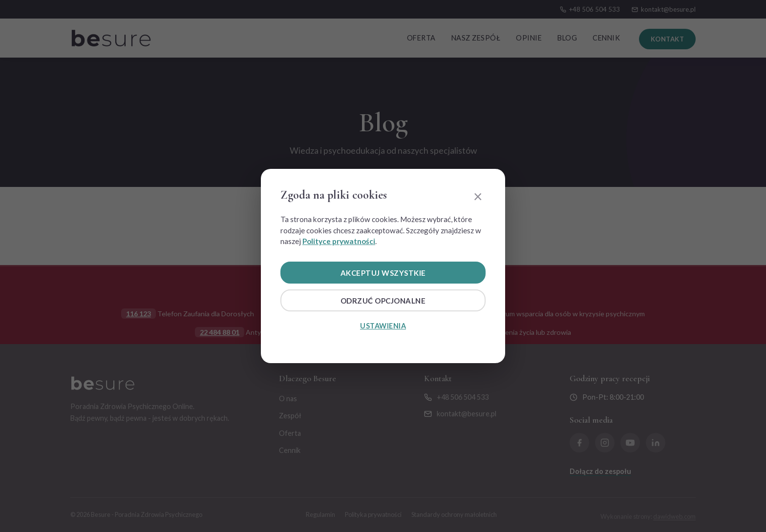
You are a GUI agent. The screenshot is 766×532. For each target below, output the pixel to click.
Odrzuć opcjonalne (383, 301)
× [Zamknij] (478, 196)
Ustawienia (383, 326)
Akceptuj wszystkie (383, 273)
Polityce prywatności (339, 241)
